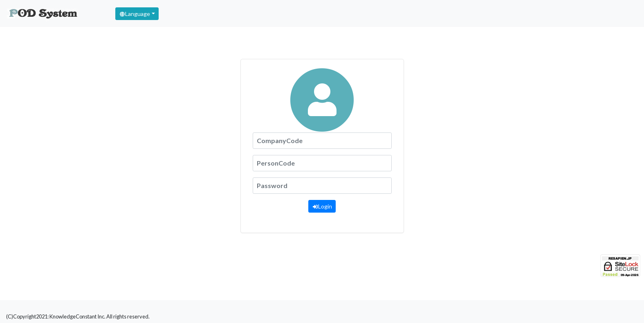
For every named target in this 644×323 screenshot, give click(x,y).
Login (322, 206)
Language (135, 14)
